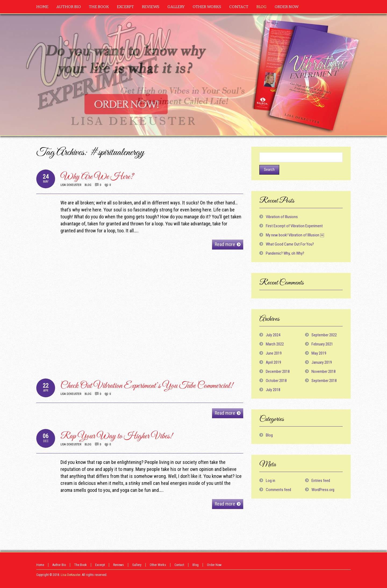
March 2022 (275, 344)
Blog (88, 185)
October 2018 (276, 381)
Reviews (119, 565)
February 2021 (322, 344)
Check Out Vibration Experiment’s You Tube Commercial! (147, 386)
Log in (270, 481)
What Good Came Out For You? (290, 244)
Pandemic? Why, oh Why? (285, 253)
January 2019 (322, 362)
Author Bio (59, 565)
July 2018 (273, 390)
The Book (80, 565)
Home (40, 565)
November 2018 (324, 371)
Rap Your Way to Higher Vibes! (117, 436)
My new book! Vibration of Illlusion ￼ (295, 235)
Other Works (158, 565)
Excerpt (100, 565)
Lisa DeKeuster (71, 185)
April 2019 (273, 362)
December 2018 (278, 371)
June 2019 (274, 353)
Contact (179, 565)
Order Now (214, 565)
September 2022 (324, 335)
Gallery (137, 565)
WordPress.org (323, 490)
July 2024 (273, 335)
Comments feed (278, 490)
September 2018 (324, 381)
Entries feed (321, 481)
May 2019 (319, 353)
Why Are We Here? (97, 177)
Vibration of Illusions (282, 217)
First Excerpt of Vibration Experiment (294, 226)
